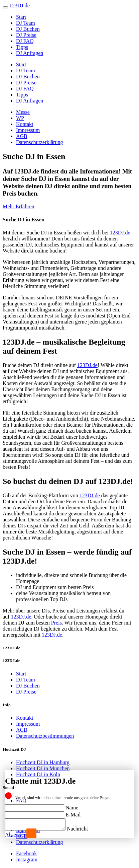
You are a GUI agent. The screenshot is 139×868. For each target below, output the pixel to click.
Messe (23, 112)
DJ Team (26, 23)
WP (20, 118)
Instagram (27, 859)
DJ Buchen (28, 29)
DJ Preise (26, 35)
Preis (56, 623)
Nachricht (84, 829)
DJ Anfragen (30, 53)
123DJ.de (120, 233)
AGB (22, 136)
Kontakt (25, 124)
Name (72, 806)
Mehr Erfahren (19, 206)
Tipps (22, 47)
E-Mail (73, 813)
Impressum (28, 130)
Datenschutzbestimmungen (45, 736)
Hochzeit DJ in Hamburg (43, 762)
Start (21, 17)
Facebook (26, 853)
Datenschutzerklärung (39, 142)
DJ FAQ (25, 41)
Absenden (16, 835)
